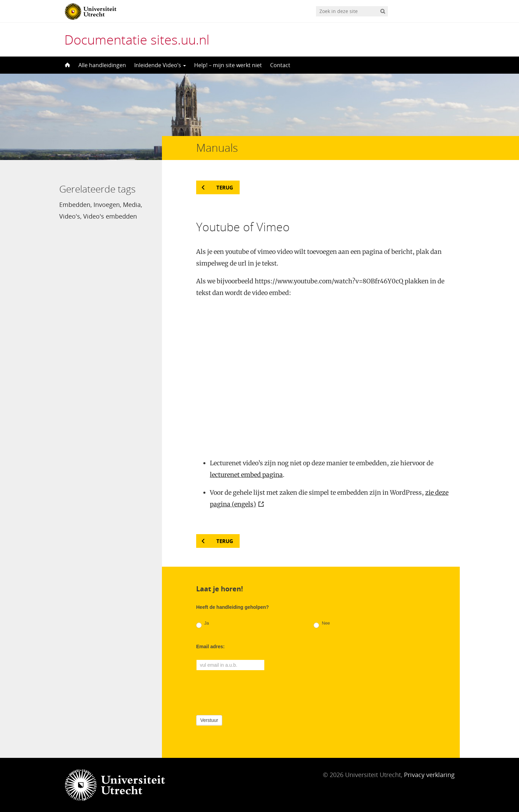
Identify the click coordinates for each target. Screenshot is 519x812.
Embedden (75, 205)
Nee (322, 625)
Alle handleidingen (102, 65)
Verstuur (209, 720)
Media (132, 205)
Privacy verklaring (429, 775)
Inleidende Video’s (160, 65)
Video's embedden (110, 216)
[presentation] (248, 691)
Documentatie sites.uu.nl (137, 39)
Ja (202, 625)
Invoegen (107, 205)
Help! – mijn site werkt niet (228, 65)
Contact (280, 65)
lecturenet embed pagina (246, 475)
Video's (70, 216)
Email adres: (210, 647)
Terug (225, 187)
